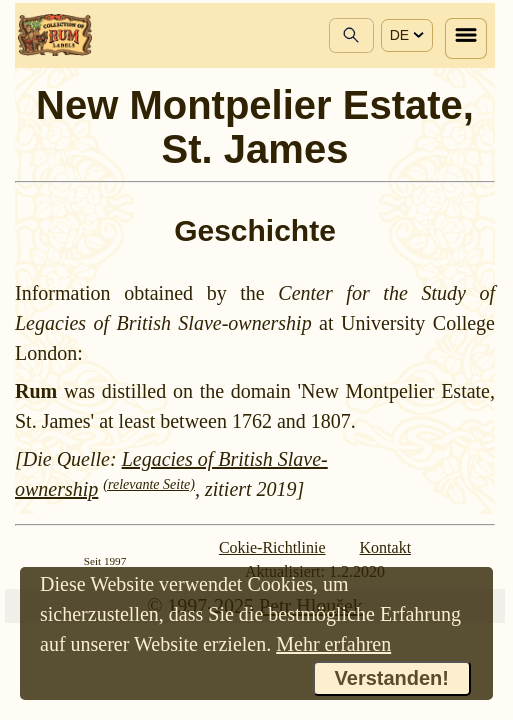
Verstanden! (392, 678)
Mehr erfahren (333, 644)
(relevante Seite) (149, 484)
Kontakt (386, 547)
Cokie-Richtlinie (272, 547)
